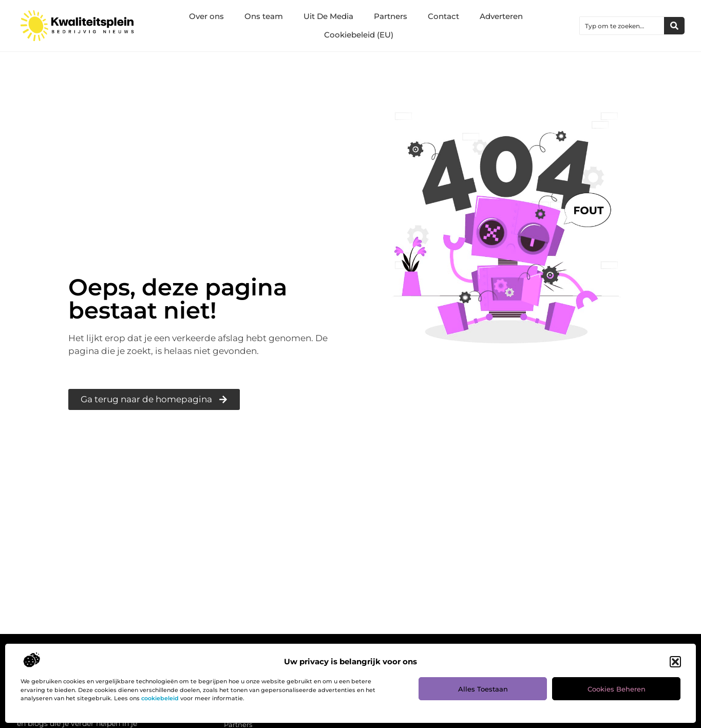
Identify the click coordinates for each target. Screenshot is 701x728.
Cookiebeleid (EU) (359, 35)
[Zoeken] (674, 26)
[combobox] (622, 26)
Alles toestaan (483, 689)
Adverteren (501, 16)
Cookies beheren (617, 689)
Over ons (206, 16)
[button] (675, 662)
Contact (443, 16)
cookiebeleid (160, 698)
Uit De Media (328, 16)
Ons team (264, 16)
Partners (391, 16)
